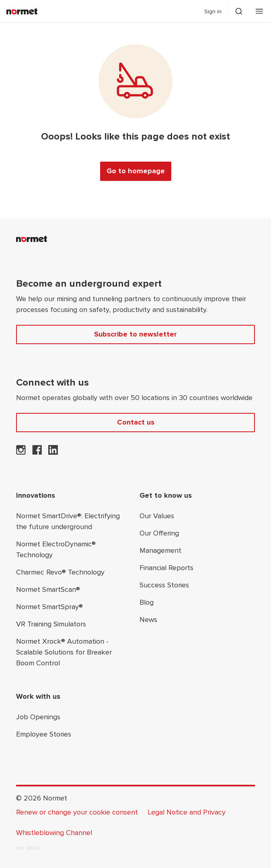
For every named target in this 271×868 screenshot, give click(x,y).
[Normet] (22, 11)
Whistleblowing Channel (54, 833)
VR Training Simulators (51, 624)
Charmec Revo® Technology (60, 572)
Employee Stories (44, 734)
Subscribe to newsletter (135, 334)
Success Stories (164, 585)
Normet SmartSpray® (49, 607)
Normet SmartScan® (48, 589)
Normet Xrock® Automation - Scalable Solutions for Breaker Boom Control (64, 652)
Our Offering (159, 533)
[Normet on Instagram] (21, 452)
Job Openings (38, 717)
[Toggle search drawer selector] (239, 11)
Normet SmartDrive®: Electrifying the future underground (68, 521)
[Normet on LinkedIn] (53, 452)
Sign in (213, 11)
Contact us (136, 422)
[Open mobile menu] (259, 11)
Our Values (157, 516)
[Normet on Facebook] (37, 452)
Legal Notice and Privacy (187, 812)
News (148, 620)
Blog (147, 602)
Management (160, 550)
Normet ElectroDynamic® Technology (56, 549)
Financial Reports (166, 568)
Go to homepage (136, 171)
